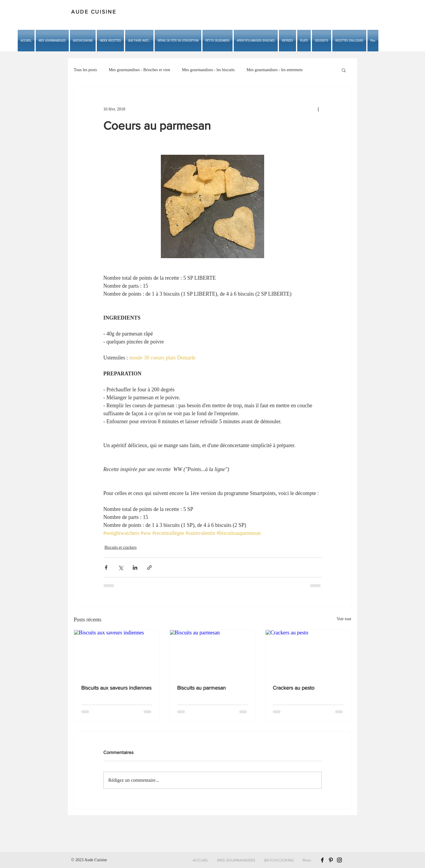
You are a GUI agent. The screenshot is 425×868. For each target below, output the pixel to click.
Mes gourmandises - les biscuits (208, 70)
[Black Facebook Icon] (322, 860)
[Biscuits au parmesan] (213, 654)
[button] (139, 41)
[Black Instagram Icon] (339, 860)
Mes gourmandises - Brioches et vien (139, 70)
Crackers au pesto (294, 688)
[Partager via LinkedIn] (135, 567)
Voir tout (344, 619)
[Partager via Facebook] (106, 567)
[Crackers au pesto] (308, 654)
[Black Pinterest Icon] (331, 860)
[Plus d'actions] (318, 109)
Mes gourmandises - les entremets (275, 70)
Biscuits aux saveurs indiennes (116, 688)
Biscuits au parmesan (201, 688)
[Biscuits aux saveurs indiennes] (117, 654)
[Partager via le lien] (149, 567)
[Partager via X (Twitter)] (121, 567)
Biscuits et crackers (121, 547)
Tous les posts (85, 70)
